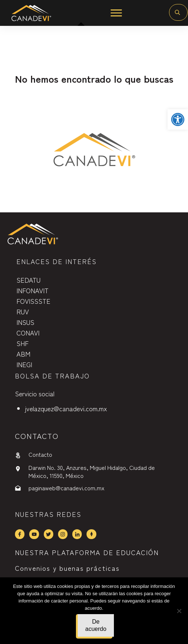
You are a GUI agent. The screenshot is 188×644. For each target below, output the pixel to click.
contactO (37, 436)
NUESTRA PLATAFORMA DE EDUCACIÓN (87, 552)
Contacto (40, 454)
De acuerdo (96, 625)
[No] (179, 611)
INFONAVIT (32, 290)
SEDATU (28, 280)
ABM (23, 354)
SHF (22, 343)
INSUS (25, 322)
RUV (23, 311)
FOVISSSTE (33, 301)
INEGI (24, 364)
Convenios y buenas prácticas (67, 568)
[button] (178, 119)
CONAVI (28, 333)
